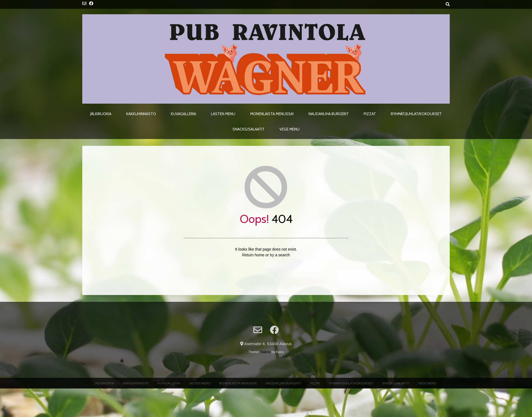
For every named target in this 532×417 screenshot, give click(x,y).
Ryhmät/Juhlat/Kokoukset (416, 114)
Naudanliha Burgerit (329, 114)
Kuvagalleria (183, 114)
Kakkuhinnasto (141, 114)
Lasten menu (223, 114)
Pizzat (370, 114)
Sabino (266, 352)
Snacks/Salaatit (249, 129)
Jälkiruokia (101, 114)
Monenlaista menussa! (272, 114)
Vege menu (289, 129)
